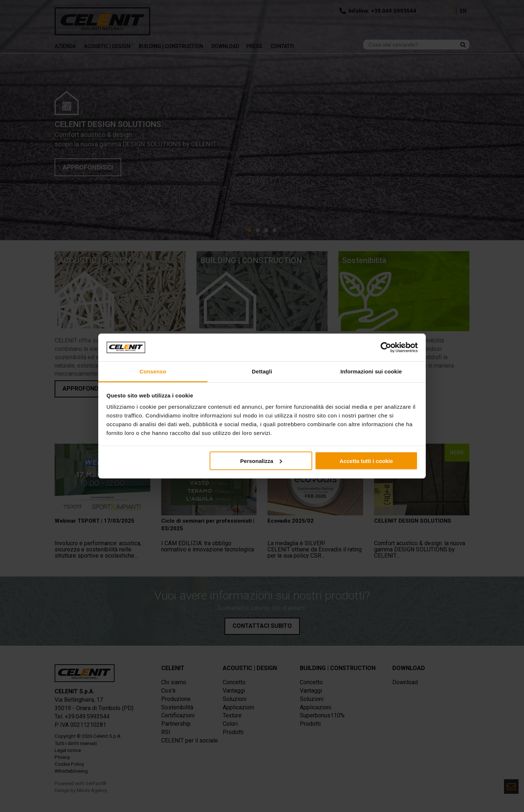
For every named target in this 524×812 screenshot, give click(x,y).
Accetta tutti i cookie (366, 461)
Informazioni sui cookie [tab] (371, 371)
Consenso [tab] (153, 371)
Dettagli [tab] (262, 371)
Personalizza (261, 461)
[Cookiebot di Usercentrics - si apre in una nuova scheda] (386, 348)
